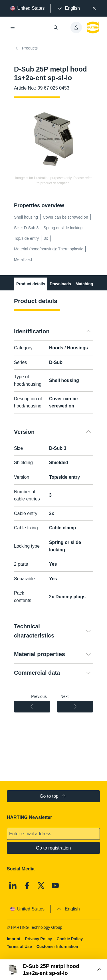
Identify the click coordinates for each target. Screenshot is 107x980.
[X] (41, 886)
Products (26, 48)
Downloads (60, 284)
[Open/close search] (56, 27)
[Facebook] (27, 886)
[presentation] (68, 8)
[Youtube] (55, 886)
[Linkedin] (13, 886)
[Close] (94, 8)
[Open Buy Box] (53, 970)
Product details (31, 284)
